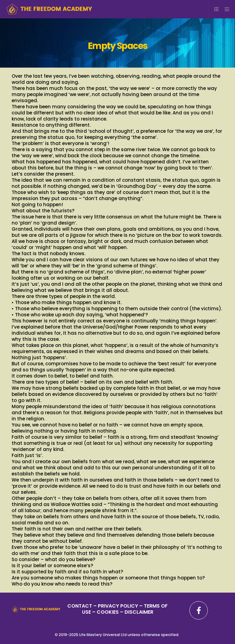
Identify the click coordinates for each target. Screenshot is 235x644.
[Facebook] (199, 610)
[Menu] (225, 9)
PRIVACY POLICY (119, 606)
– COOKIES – (108, 612)
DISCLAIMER (139, 612)
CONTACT (80, 606)
